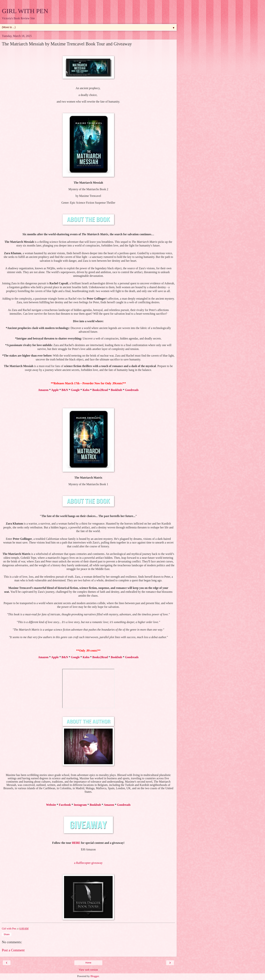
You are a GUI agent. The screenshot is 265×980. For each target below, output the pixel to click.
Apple (55, 390)
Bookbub (116, 390)
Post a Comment (13, 950)
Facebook (65, 805)
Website (51, 805)
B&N (65, 390)
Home (88, 963)
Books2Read (100, 390)
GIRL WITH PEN (25, 11)
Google (75, 390)
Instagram (80, 805)
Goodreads (132, 390)
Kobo (86, 390)
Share (7, 934)
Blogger (95, 976)
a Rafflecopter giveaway (88, 863)
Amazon (43, 390)
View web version (88, 970)
